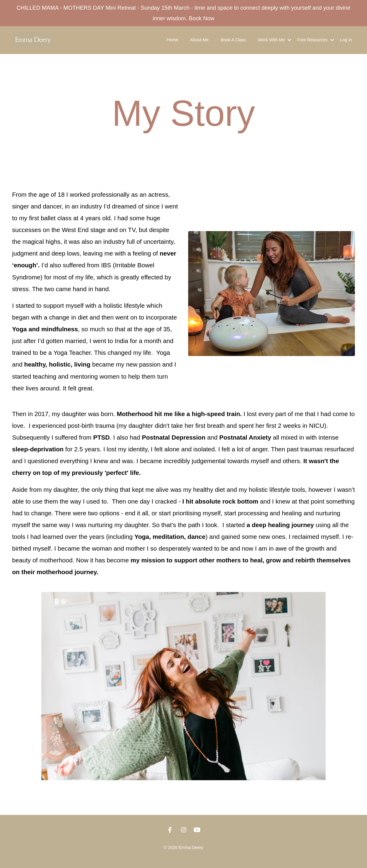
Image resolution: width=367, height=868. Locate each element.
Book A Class (235, 43)
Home (174, 43)
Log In (346, 43)
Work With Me (275, 43)
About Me (201, 43)
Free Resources (316, 43)
